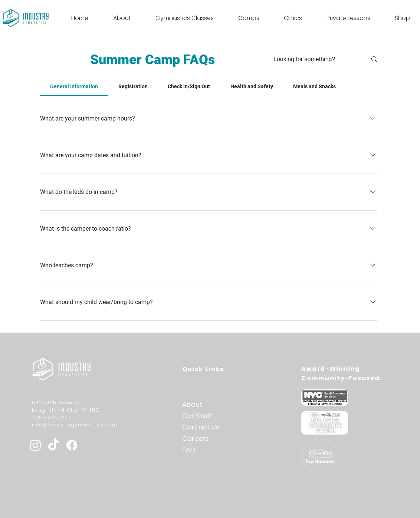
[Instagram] (35, 445)
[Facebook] (72, 445)
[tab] (74, 86)
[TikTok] (54, 445)
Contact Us (201, 427)
